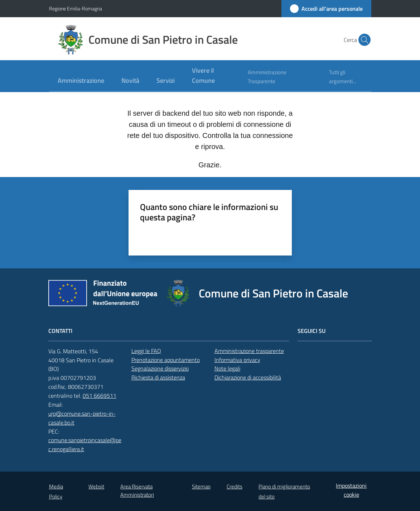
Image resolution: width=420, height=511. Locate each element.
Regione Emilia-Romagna (76, 8)
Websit (96, 486)
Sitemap (201, 486)
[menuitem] (81, 81)
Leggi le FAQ (146, 351)
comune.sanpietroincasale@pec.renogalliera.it (85, 445)
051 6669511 (100, 396)
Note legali (227, 368)
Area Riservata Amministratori (137, 491)
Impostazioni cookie (351, 490)
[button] (363, 40)
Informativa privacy (237, 360)
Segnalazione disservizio (160, 368)
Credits (235, 486)
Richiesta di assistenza (158, 377)
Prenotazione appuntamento (166, 360)
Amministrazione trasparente (249, 351)
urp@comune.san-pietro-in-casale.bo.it (82, 418)
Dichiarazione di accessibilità (248, 377)
